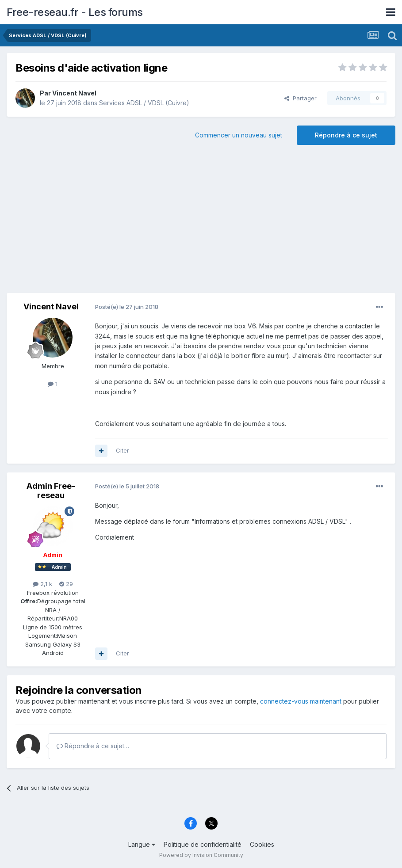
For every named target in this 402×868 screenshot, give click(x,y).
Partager (301, 98)
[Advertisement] (201, 222)
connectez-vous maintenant (301, 701)
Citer (123, 450)
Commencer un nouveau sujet (239, 135)
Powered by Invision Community (201, 855)
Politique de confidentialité (203, 844)
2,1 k (42, 584)
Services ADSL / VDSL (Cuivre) (144, 103)
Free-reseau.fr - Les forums (75, 12)
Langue (142, 844)
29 (66, 584)
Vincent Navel (74, 93)
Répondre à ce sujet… (93, 746)
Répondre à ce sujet (346, 135)
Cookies (262, 844)
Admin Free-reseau (51, 491)
